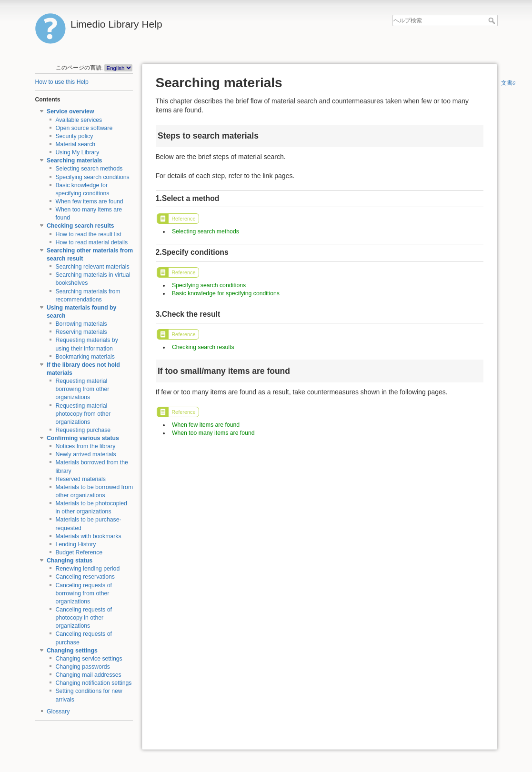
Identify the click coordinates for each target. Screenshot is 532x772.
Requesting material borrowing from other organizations (82, 389)
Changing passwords (82, 667)
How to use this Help (62, 82)
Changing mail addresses (88, 675)
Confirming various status (83, 438)
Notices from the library (85, 446)
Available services (79, 120)
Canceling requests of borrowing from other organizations (84, 593)
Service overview (70, 111)
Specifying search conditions (92, 177)
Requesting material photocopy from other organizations (83, 414)
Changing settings (72, 651)
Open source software (84, 128)
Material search (75, 144)
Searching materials (74, 160)
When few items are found (89, 201)
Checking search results (80, 226)
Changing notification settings (93, 683)
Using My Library (77, 152)
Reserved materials (80, 479)
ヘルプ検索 (493, 20)
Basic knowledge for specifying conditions (226, 293)
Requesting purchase (83, 430)
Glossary (58, 712)
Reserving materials (81, 332)
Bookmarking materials (85, 357)
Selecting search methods (89, 169)
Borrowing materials (81, 324)
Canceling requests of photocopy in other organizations (84, 618)
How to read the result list (88, 234)
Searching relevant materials (92, 267)
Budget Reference (79, 552)
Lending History (75, 544)
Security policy (74, 136)
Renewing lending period (87, 569)
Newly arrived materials (85, 454)
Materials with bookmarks (88, 536)
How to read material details (91, 242)
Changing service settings (89, 659)
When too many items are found (213, 433)
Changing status (70, 561)
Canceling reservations (85, 577)
